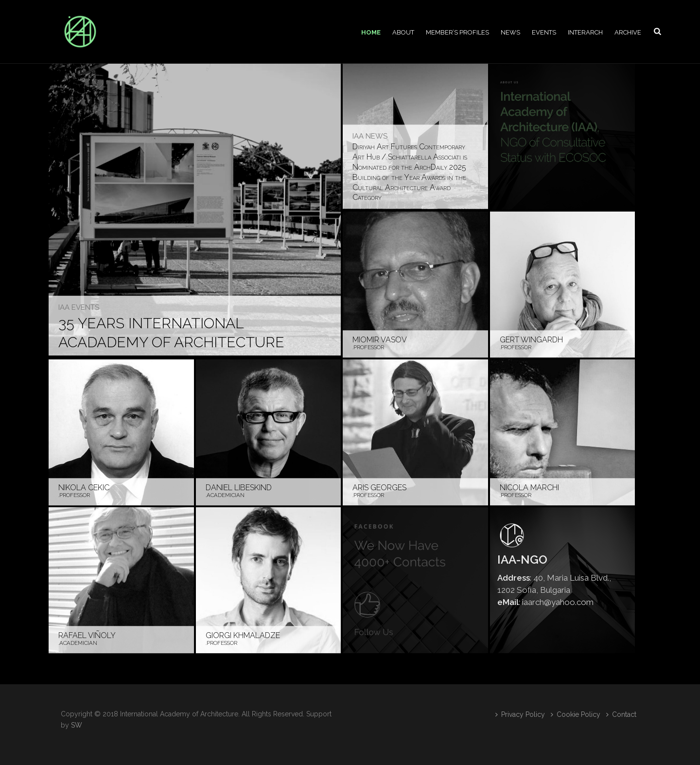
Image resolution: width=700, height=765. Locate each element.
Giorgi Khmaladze (243, 635)
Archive (628, 32)
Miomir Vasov (380, 340)
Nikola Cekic (84, 488)
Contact (621, 714)
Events (544, 32)
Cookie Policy (576, 714)
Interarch (585, 32)
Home (371, 32)
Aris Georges (379, 488)
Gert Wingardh (531, 340)
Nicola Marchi (529, 488)
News (510, 32)
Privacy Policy (520, 714)
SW (77, 725)
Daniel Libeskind (239, 488)
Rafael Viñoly (87, 635)
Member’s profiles (457, 32)
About (403, 32)
